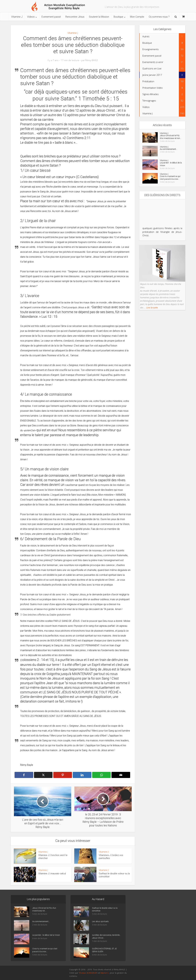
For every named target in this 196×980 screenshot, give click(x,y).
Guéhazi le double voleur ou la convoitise (105, 910)
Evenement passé (51, 17)
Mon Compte (137, 17)
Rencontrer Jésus (75, 17)
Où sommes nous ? (159, 17)
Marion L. (105, 973)
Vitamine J (17, 17)
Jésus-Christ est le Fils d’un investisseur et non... (170, 139)
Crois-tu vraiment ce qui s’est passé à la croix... (170, 184)
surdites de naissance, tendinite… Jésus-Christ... (104, 938)
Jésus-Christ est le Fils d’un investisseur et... (45, 910)
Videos (31, 17)
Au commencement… (170, 153)
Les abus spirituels (101, 922)
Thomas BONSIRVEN (88, 973)
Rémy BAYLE (92, 60)
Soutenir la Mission (99, 17)
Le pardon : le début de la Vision (169, 169)
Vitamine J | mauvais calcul (52, 873)
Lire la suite (152, 315)
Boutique (118, 17)
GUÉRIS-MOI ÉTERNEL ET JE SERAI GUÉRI (106, 951)
